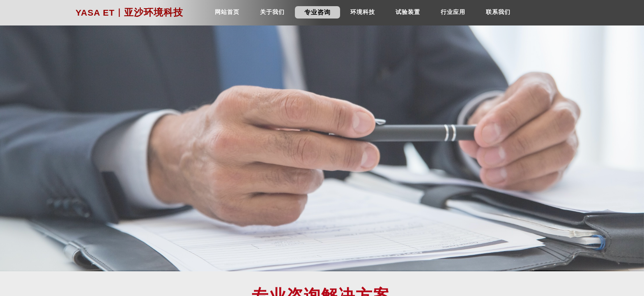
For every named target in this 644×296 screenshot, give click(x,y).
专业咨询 (317, 12)
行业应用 (453, 12)
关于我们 (272, 12)
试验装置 (408, 12)
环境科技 (363, 12)
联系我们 (498, 12)
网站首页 (227, 12)
